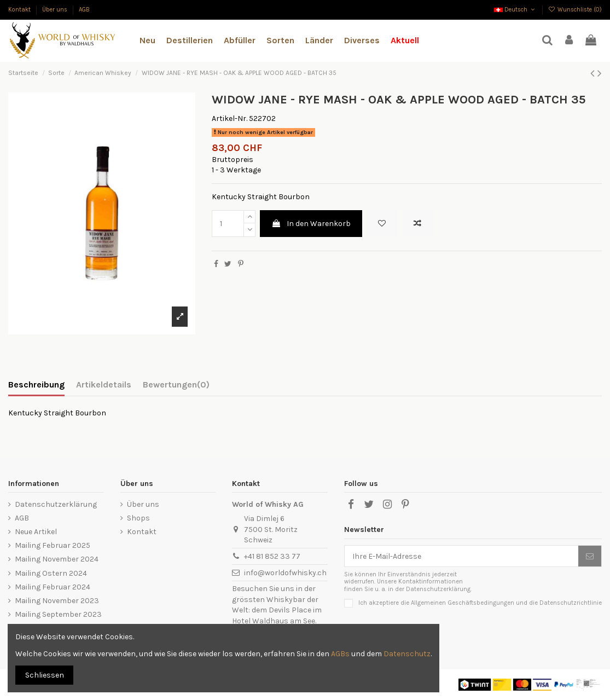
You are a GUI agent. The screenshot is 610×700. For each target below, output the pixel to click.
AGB (84, 10)
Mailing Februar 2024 (53, 587)
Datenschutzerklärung (56, 504)
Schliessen (45, 675)
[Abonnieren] (590, 556)
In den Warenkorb (311, 224)
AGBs (340, 654)
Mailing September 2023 (58, 614)
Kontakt (20, 10)
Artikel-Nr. (230, 118)
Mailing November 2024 (57, 559)
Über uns (56, 10)
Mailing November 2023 (57, 601)
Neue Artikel (36, 532)
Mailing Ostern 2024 (51, 573)
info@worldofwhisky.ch (285, 573)
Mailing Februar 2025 (53, 545)
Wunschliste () (575, 10)
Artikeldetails (104, 384)
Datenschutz (407, 654)
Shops (138, 518)
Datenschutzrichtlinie (571, 603)
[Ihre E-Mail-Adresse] (461, 556)
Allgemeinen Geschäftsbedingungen (463, 603)
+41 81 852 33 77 (272, 556)
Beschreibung (36, 384)
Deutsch (515, 10)
